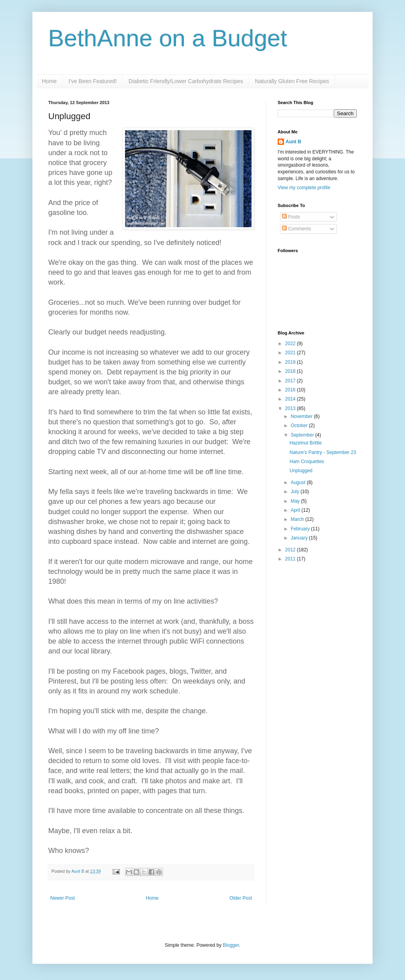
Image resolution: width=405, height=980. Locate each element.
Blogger (231, 945)
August (299, 482)
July (296, 492)
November (302, 416)
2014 (291, 399)
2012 (291, 550)
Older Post (241, 898)
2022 (291, 344)
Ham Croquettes (307, 462)
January (300, 538)
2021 (291, 353)
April (296, 510)
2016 (291, 390)
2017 (291, 381)
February (301, 529)
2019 (291, 362)
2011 (291, 559)
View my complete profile (304, 188)
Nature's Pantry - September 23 (323, 452)
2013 (291, 408)
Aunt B (78, 871)
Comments (296, 229)
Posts (291, 217)
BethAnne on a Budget (168, 38)
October (300, 425)
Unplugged (301, 471)
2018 (291, 371)
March (298, 519)
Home (49, 81)
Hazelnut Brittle (306, 443)
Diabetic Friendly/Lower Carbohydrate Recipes (186, 81)
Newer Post (62, 898)
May (296, 501)
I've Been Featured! (93, 81)
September (303, 435)
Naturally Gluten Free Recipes (292, 81)
